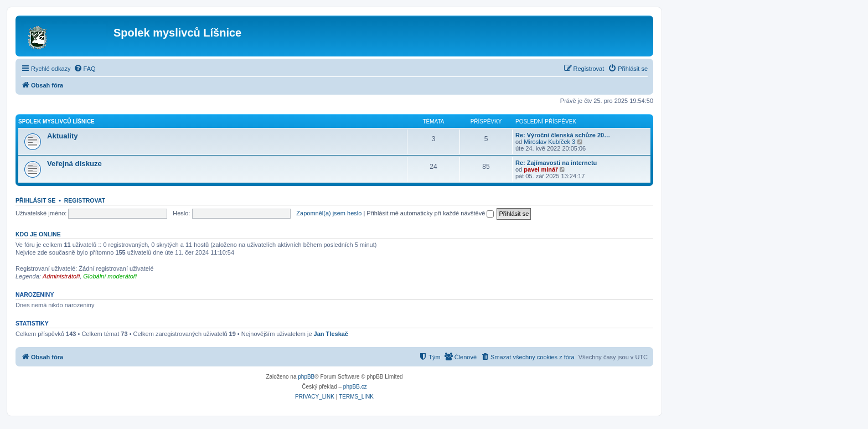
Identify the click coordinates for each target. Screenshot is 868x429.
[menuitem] (85, 69)
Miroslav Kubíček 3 (549, 142)
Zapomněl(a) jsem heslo (329, 213)
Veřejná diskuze (74, 164)
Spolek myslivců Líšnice (56, 122)
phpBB (306, 377)
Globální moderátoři (110, 276)
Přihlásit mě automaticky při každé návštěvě (430, 213)
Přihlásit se (35, 200)
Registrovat (85, 200)
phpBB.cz (355, 387)
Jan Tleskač (331, 334)
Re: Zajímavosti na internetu (556, 163)
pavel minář (541, 169)
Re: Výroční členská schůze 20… (563, 135)
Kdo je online (38, 234)
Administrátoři (61, 276)
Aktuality (63, 136)
